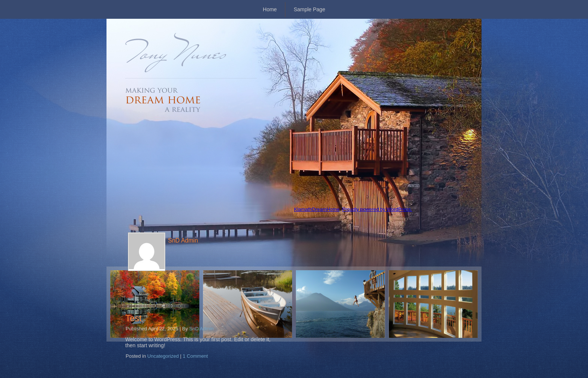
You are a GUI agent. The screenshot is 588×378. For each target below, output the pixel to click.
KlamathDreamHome (317, 209)
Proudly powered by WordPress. (377, 209)
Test (133, 318)
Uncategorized (163, 356)
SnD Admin (202, 329)
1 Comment (195, 356)
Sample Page (309, 9)
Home (270, 9)
